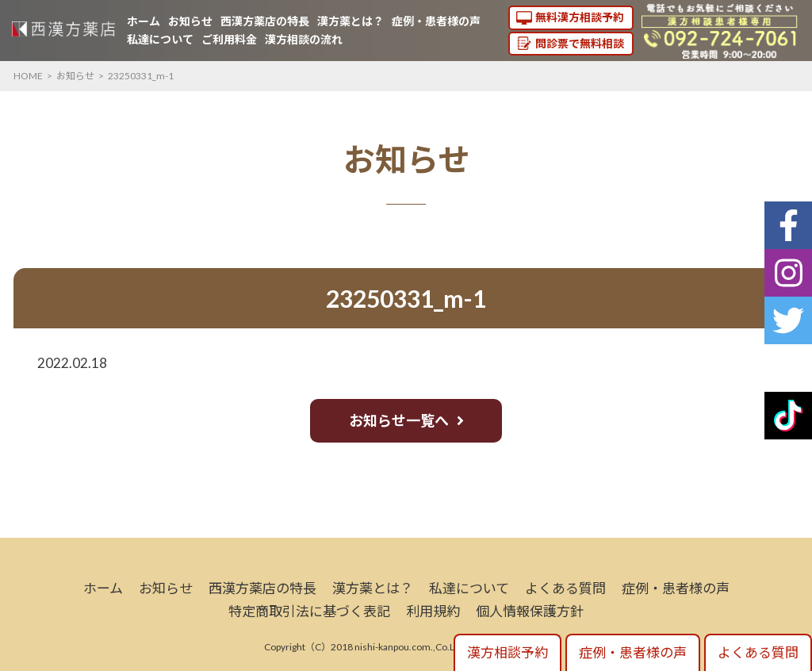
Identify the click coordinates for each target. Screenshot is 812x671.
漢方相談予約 (507, 652)
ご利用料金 (229, 39)
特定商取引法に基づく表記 (309, 611)
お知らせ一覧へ (399, 420)
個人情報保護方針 (530, 611)
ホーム (144, 21)
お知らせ (190, 21)
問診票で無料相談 (580, 43)
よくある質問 (565, 588)
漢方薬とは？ (350, 21)
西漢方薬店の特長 (265, 21)
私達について (160, 39)
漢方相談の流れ (304, 39)
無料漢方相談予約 (580, 17)
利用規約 (433, 611)
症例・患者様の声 (436, 21)
